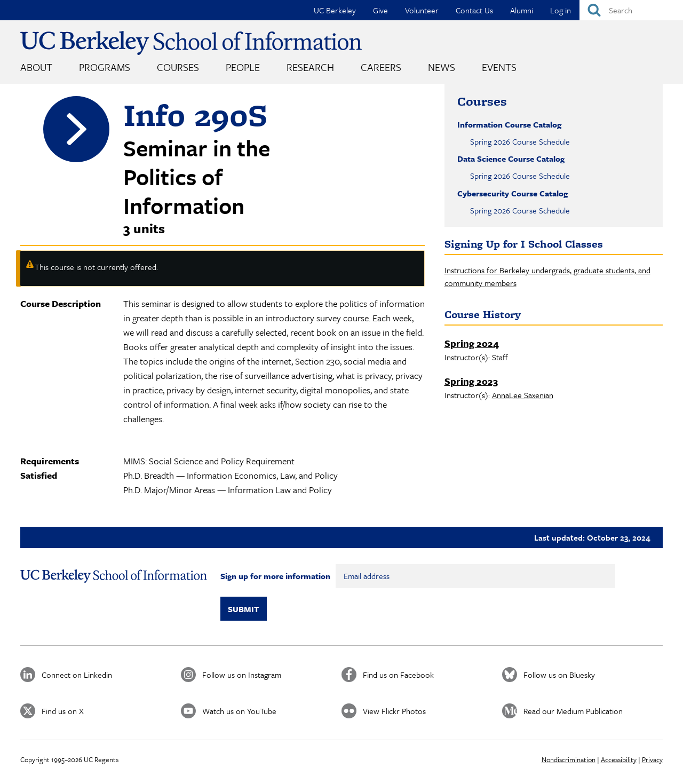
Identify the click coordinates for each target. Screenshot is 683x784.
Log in (561, 10)
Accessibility (619, 759)
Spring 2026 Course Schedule (520, 141)
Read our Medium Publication (573, 711)
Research (310, 67)
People (243, 67)
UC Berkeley (335, 10)
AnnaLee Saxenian (523, 395)
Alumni (522, 10)
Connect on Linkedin (77, 675)
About (36, 67)
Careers (381, 67)
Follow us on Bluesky (559, 675)
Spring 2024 (472, 343)
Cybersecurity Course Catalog (513, 193)
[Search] (631, 10)
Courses (178, 67)
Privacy (652, 759)
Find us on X (63, 711)
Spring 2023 (471, 381)
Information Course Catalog (509, 124)
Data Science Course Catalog (511, 159)
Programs (105, 67)
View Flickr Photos (394, 711)
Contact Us (474, 10)
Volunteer (422, 10)
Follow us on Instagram (242, 675)
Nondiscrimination (569, 759)
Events (499, 67)
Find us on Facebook (398, 675)
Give (380, 10)
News (442, 67)
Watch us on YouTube (239, 711)
